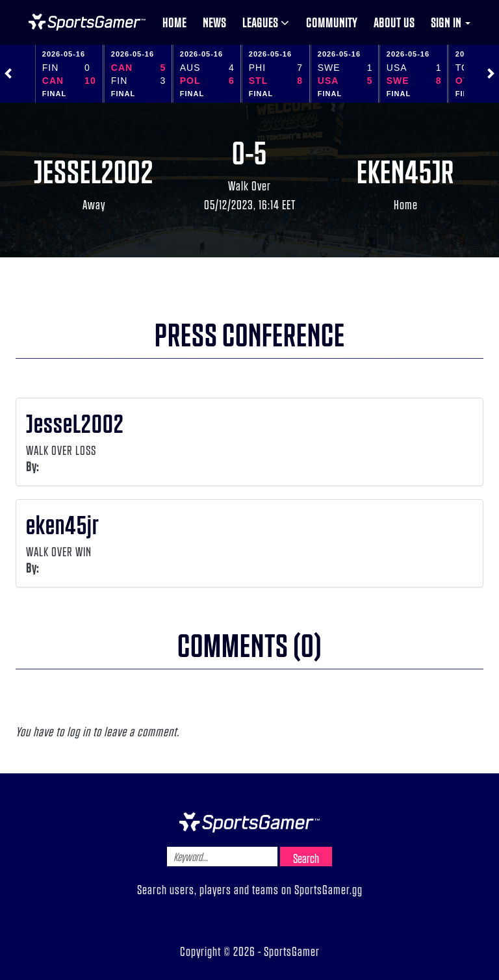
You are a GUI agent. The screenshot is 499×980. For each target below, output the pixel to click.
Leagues (266, 22)
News (214, 22)
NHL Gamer (87, 22)
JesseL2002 (94, 170)
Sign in (451, 22)
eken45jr (405, 170)
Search (306, 858)
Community (332, 22)
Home (174, 22)
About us (394, 22)
